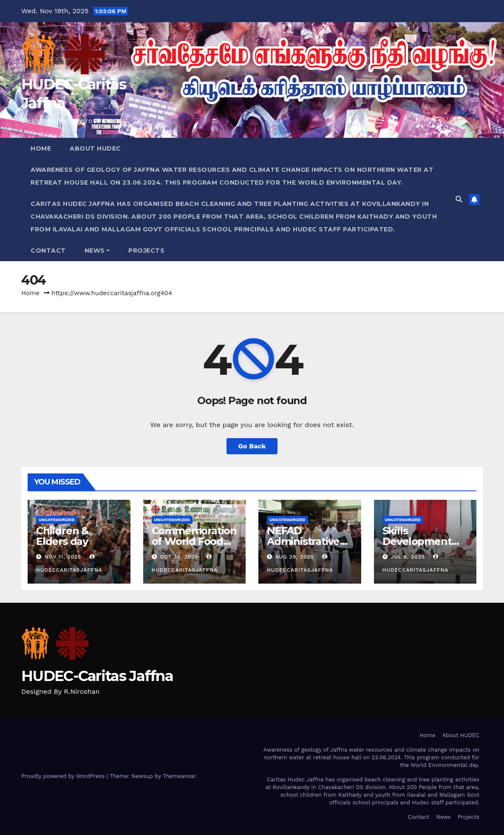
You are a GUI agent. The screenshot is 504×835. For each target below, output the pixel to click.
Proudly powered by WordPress (64, 776)
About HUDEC (95, 148)
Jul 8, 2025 (408, 557)
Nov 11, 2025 (63, 557)
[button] (459, 199)
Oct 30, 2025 (179, 557)
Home (41, 148)
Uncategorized (57, 520)
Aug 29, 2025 (295, 557)
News (97, 251)
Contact (48, 251)
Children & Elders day (62, 536)
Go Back (252, 446)
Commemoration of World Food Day (194, 541)
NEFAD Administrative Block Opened (303, 541)
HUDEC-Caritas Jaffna (97, 676)
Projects (146, 251)
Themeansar (179, 776)
